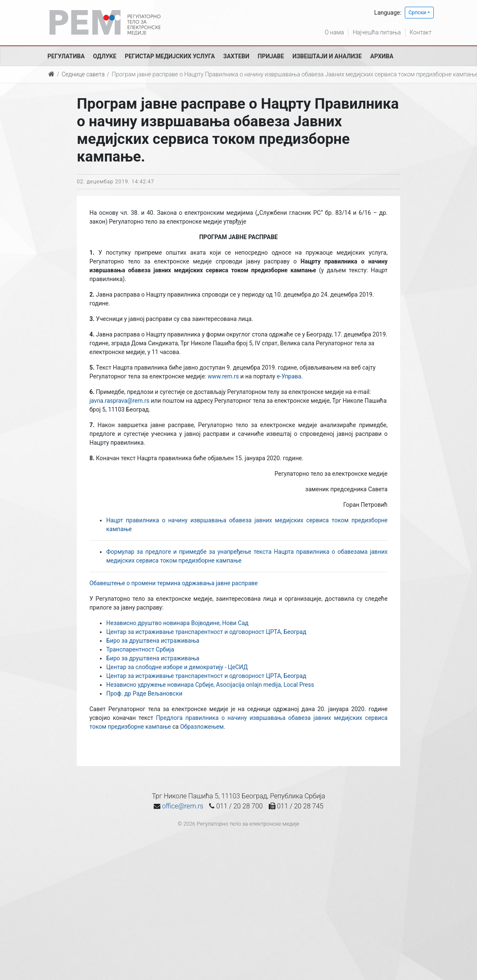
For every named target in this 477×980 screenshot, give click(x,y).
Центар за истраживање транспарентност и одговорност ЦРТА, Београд (206, 632)
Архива (382, 56)
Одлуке (105, 56)
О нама (334, 32)
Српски (417, 13)
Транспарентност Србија (140, 649)
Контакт (421, 32)
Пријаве (271, 56)
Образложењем (202, 727)
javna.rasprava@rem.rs (119, 401)
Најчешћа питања (377, 32)
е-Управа (289, 376)
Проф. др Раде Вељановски (144, 693)
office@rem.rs (183, 806)
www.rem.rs (223, 376)
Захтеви (236, 56)
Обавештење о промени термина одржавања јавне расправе (174, 583)
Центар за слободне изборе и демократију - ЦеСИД (177, 667)
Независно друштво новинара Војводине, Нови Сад (177, 623)
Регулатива (66, 56)
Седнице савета (83, 74)
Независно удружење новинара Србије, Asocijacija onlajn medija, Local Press (210, 685)
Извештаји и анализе (327, 56)
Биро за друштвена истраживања (153, 641)
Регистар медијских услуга (170, 56)
